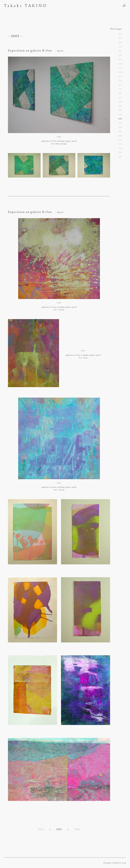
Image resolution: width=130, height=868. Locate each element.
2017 (120, 68)
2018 (120, 64)
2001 (120, 136)
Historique (116, 29)
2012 (120, 89)
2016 (120, 72)
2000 (120, 140)
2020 (120, 55)
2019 (120, 59)
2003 (120, 127)
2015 (120, 76)
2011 (120, 93)
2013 (120, 85)
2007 (120, 110)
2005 (120, 119)
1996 (120, 157)
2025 (120, 34)
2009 (120, 102)
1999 (120, 144)
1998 (120, 148)
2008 (120, 106)
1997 (120, 153)
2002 (120, 131)
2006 (77, 829)
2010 (120, 98)
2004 (41, 829)
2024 (120, 38)
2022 (120, 47)
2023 (120, 43)
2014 (120, 81)
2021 (120, 51)
